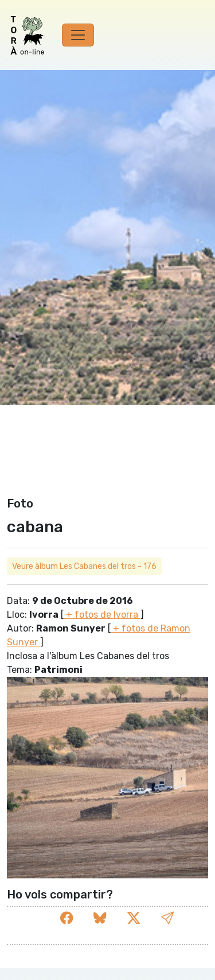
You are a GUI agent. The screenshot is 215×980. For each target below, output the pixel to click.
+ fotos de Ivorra (102, 615)
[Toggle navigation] (78, 35)
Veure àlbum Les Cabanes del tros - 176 (84, 566)
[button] (167, 918)
